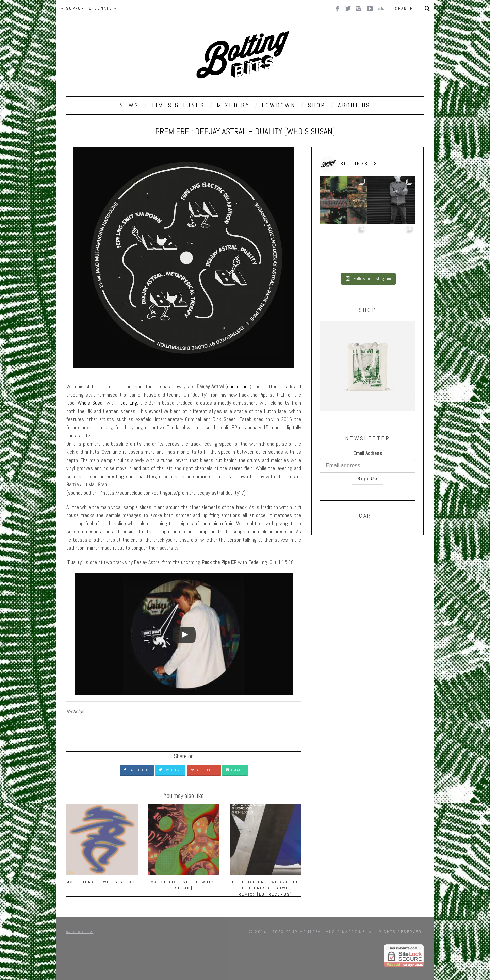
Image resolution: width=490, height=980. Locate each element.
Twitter (169, 770)
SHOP (317, 105)
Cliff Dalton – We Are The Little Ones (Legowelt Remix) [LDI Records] (266, 888)
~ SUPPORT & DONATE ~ (89, 8)
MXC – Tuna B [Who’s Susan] (102, 882)
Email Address (368, 453)
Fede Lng (127, 403)
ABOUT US (354, 105)
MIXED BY (233, 105)
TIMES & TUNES (178, 105)
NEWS (129, 105)
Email (234, 770)
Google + (203, 770)
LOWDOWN (279, 105)
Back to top (80, 932)
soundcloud (238, 387)
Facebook (136, 770)
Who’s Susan (91, 403)
